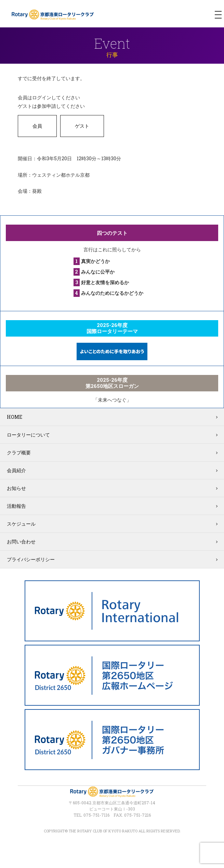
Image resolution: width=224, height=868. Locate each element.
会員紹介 (16, 470)
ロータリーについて (28, 435)
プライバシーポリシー (31, 559)
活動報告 (16, 506)
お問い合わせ (21, 542)
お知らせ (16, 488)
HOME (15, 417)
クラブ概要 (19, 452)
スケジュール (21, 524)
